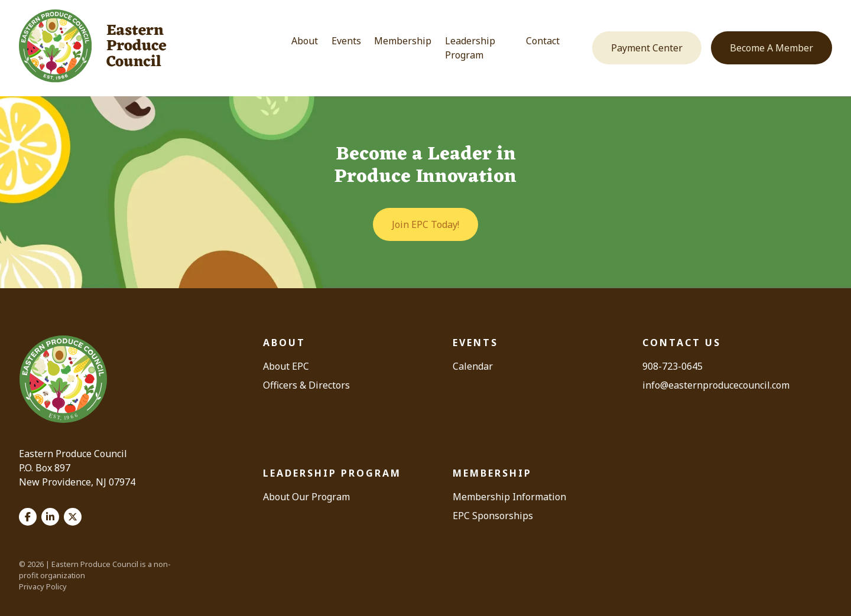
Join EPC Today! (425, 224)
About (305, 41)
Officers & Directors (306, 385)
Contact (543, 41)
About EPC (286, 366)
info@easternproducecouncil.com (716, 385)
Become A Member (772, 48)
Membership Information (509, 497)
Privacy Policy (43, 586)
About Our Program (306, 497)
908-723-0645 (673, 366)
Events (346, 41)
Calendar (473, 366)
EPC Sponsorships (493, 516)
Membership (403, 41)
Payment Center (647, 48)
